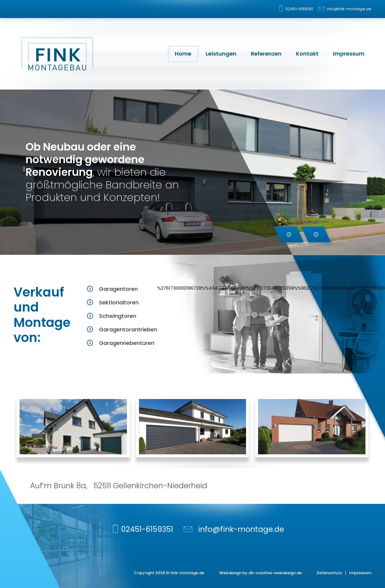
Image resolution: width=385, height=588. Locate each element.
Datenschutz (329, 573)
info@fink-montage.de (349, 9)
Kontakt (307, 54)
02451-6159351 (299, 9)
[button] (289, 234)
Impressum (349, 54)
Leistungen (221, 54)
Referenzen (266, 54)
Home (183, 54)
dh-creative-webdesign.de (275, 573)
